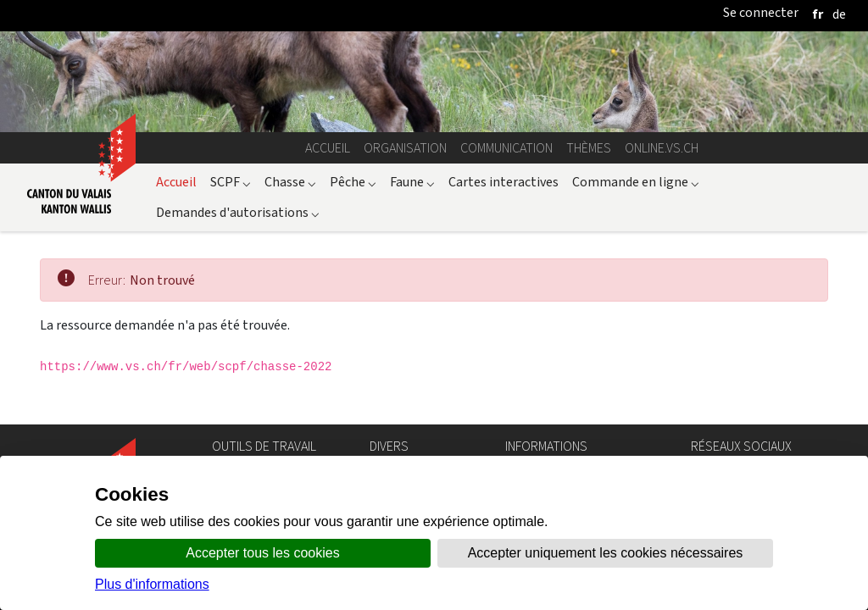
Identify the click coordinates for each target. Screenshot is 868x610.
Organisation (405, 148)
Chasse (290, 182)
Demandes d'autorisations (238, 212)
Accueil (328, 148)
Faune (412, 182)
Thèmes (589, 148)
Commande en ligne (636, 182)
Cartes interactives (504, 182)
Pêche (353, 182)
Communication (506, 148)
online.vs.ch (662, 148)
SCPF (231, 182)
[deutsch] (839, 14)
